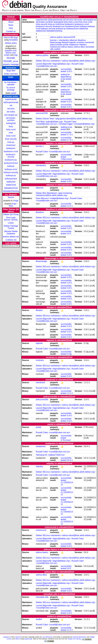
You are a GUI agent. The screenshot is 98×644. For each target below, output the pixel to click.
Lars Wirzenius (47, 637)
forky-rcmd (11, 130)
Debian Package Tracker (11, 227)
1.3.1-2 (70, 393)
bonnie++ (54, 40)
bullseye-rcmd (11, 169)
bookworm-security (11, 156)
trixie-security (11, 139)
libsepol (65, 42)
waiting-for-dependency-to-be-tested (66, 77)
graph (14, 93)
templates (13, 40)
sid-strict (11, 109)
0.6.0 (69, 568)
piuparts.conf (11, 51)
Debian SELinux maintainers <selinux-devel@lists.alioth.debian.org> (66, 61)
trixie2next (11, 145)
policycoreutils (56, 45)
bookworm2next (11, 163)
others (17, 639)
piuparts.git (28, 639)
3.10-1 (69, 71)
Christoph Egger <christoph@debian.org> (77, 124)
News (11, 25)
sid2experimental (11, 102)
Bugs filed (11, 71)
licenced (19, 637)
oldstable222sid (11, 79)
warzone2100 (69, 37)
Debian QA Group (11, 214)
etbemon (73, 40)
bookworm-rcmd (11, 151)
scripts (7, 55)
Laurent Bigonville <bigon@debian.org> (53, 64)
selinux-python (57, 37)
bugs (16, 201)
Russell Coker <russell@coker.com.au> (56, 123)
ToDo (11, 206)
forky (11, 126)
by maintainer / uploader (11, 83)
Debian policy (11, 43)
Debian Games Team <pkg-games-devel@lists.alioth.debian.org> (64, 119)
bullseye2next (11, 179)
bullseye (11, 166)
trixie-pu (11, 142)
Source (11, 197)
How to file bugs (11, 38)
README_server (11, 61)
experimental (11, 99)
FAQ (11, 28)
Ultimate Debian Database (11, 232)
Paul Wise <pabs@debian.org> (49, 122)
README (11, 58)
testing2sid (11, 123)
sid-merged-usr (11, 115)
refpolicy (83, 45)
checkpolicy (64, 40)
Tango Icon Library (74, 639)
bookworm (11, 148)
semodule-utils (42, 597)
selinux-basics (67, 47)
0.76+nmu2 (66, 440)
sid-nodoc (11, 112)
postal (66, 45)
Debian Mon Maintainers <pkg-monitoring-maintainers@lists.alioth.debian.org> (54, 194)
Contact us (11, 31)
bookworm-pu (11, 160)
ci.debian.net (11, 240)
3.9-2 (69, 234)
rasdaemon (74, 45)
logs (16, 55)
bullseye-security (11, 172)
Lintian (11, 223)
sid (11, 105)
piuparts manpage (11, 64)
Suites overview (11, 74)
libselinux (82, 40)
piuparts (6, 637)
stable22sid (11, 185)
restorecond (55, 47)
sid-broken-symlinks (11, 119)
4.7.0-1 (70, 135)
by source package (11, 89)
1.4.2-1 (70, 206)
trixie (11, 133)
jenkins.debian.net (11, 237)
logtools (72, 42)
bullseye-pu (11, 175)
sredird (57, 49)
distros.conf (11, 53)
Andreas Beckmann (79, 637)
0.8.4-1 (70, 460)
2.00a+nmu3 (66, 159)
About (11, 22)
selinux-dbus (79, 47)
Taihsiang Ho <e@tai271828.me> (50, 455)
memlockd (89, 42)
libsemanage (56, 42)
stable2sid (11, 182)
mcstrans (80, 42)
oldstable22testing (11, 191)
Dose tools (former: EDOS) (11, 219)
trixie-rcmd (11, 136)
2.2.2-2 (70, 630)
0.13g (69, 354)
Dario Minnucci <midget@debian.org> (52, 198)
